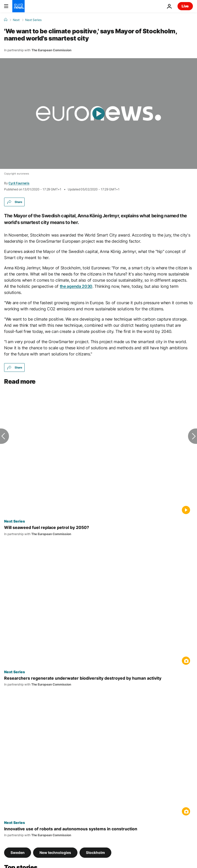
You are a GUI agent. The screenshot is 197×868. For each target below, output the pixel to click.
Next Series (33, 20)
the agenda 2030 (76, 286)
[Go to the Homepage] (18, 6)
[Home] (6, 20)
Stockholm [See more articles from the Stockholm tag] (95, 852)
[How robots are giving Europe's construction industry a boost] (98, 832)
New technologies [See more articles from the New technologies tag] (55, 852)
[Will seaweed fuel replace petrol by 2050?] (98, 530)
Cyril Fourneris (19, 183)
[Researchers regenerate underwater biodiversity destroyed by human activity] (98, 681)
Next (16, 20)
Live (185, 6)
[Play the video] (98, 114)
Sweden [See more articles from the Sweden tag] (18, 852)
